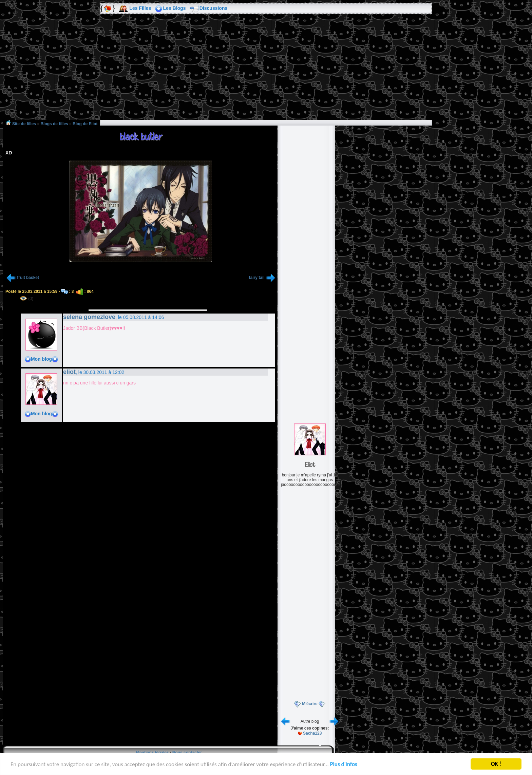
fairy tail (257, 278)
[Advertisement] (266, 72)
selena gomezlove (89, 317)
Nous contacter (187, 753)
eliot (69, 372)
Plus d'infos (344, 765)
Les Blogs (175, 8)
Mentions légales (153, 753)
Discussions (213, 8)
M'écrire (310, 704)
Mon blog (41, 359)
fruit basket (28, 278)
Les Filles (140, 8)
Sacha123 (312, 733)
